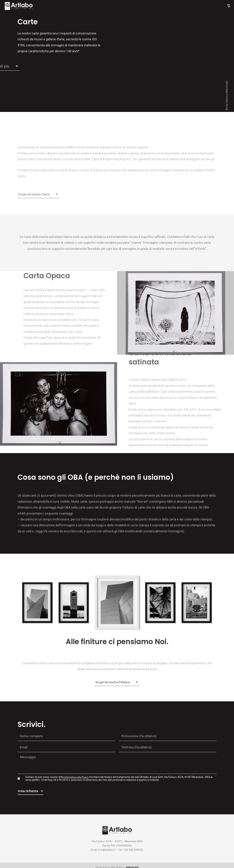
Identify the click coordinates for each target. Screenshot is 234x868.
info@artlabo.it (107, 850)
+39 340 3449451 (134, 850)
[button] (174, 351)
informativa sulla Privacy (78, 777)
